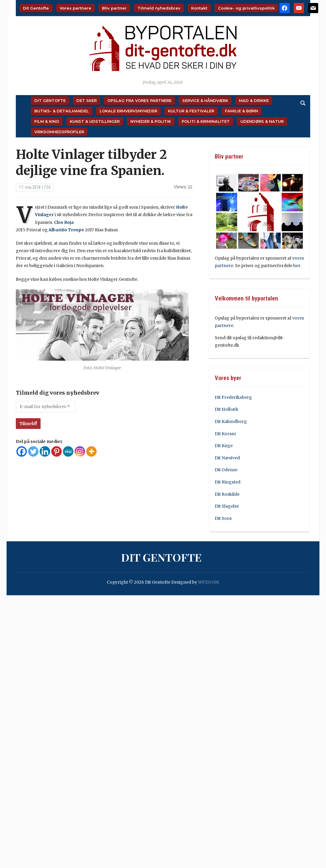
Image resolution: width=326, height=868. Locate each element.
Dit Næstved (227, 458)
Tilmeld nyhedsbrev (159, 8)
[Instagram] (80, 451)
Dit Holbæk (227, 409)
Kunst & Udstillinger (95, 121)
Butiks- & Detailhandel (62, 111)
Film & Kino (47, 121)
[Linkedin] (45, 451)
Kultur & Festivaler (191, 111)
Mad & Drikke (254, 100)
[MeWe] (68, 451)
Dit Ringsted (228, 482)
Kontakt (199, 8)
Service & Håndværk (205, 100)
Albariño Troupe (66, 230)
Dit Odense (226, 470)
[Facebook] (22, 451)
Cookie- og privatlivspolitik (246, 8)
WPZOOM (208, 582)
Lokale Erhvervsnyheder (128, 111)
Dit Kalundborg (231, 421)
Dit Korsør (225, 434)
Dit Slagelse (227, 506)
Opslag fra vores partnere (139, 100)
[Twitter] (33, 451)
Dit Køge (224, 446)
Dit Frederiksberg (233, 397)
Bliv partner (114, 8)
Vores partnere (75, 8)
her (297, 266)
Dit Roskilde (227, 494)
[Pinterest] (57, 451)
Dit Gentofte (36, 8)
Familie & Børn (241, 111)
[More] (91, 451)
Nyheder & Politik (151, 121)
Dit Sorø (223, 518)
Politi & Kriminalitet (206, 121)
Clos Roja (64, 222)
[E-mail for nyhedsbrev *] (46, 407)
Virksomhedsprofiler (59, 132)
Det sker (86, 100)
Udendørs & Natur (262, 121)
